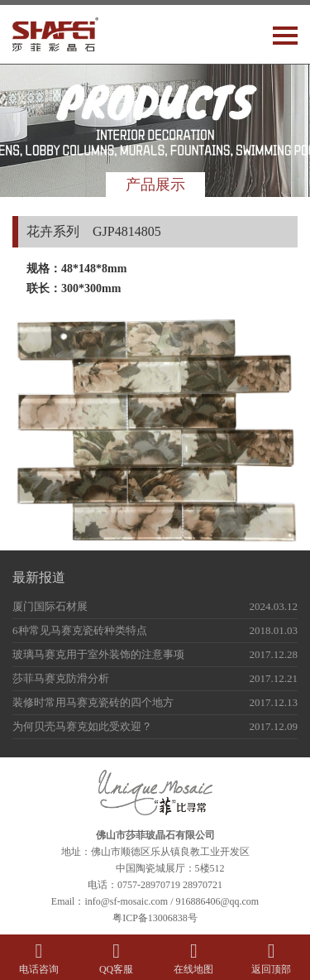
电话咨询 (39, 958)
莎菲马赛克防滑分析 (61, 678)
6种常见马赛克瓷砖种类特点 (80, 630)
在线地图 (194, 958)
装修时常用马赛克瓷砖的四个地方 (93, 702)
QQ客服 (117, 958)
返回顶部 (271, 958)
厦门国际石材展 (50, 606)
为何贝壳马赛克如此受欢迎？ (82, 726)
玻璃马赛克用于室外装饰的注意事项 (98, 654)
